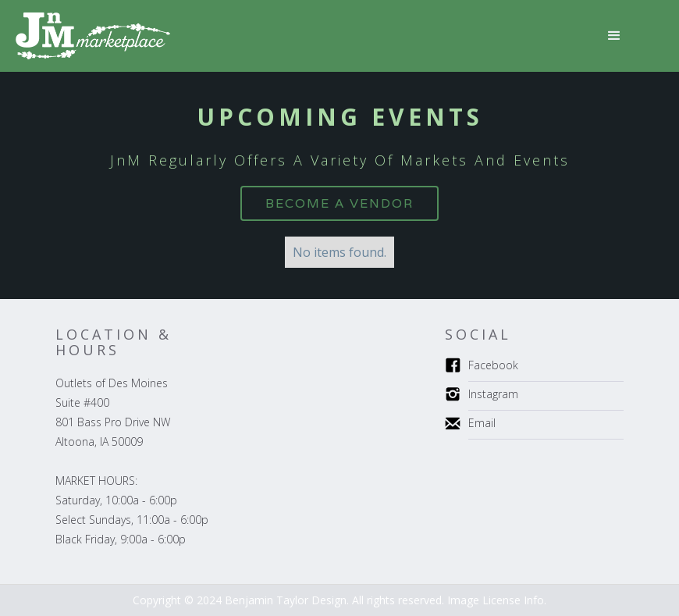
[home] (93, 36)
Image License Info (496, 600)
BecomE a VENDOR (339, 203)
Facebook (493, 365)
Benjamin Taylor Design (286, 600)
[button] (614, 36)
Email (482, 423)
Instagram (493, 394)
